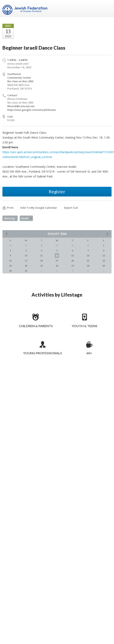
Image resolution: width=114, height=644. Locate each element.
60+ (89, 353)
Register (57, 192)
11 (41, 256)
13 (73, 256)
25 (41, 266)
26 (57, 266)
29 (104, 266)
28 (88, 266)
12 (57, 256)
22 (104, 261)
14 (88, 256)
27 (73, 266)
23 (10, 266)
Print (8, 208)
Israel (26, 218)
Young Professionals (43, 353)
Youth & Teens (85, 326)
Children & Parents (36, 326)
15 (104, 256)
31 (26, 271)
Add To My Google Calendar (39, 208)
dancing (9, 218)
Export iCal (71, 208)
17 (26, 261)
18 (41, 261)
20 (73, 261)
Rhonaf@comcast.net (21, 106)
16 (10, 261)
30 (10, 271)
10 (26, 256)
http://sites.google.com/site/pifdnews (32, 110)
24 (26, 266)
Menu (107, 9)
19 (57, 261)
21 (88, 261)
